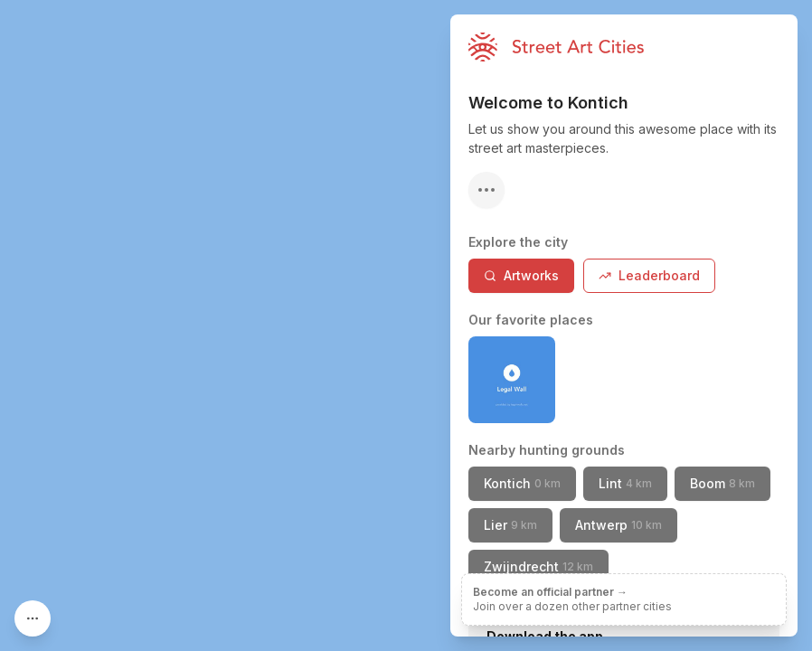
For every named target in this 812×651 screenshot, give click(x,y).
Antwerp (618, 525)
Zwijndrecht (538, 566)
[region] (406, 325)
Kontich (522, 483)
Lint (625, 483)
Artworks (521, 275)
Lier (510, 525)
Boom (722, 483)
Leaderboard (649, 275)
